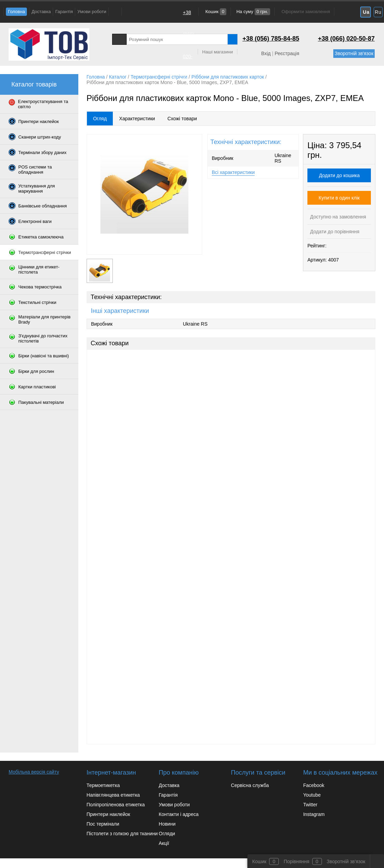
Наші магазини (218, 52)
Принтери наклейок (108, 814)
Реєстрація (287, 53)
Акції (164, 843)
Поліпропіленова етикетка (116, 805)
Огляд (100, 119)
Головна (16, 12)
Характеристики (137, 119)
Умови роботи (92, 12)
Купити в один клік (339, 198)
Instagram (314, 814)
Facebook (314, 785)
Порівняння (297, 861)
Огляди (167, 834)
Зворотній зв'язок (354, 53)
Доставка (41, 12)
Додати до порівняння (334, 232)
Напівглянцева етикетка (113, 795)
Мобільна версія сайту (34, 772)
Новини (167, 824)
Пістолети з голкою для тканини (122, 834)
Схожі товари (182, 119)
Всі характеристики (233, 172)
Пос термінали (103, 824)
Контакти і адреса (179, 814)
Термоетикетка (103, 785)
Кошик (215, 12)
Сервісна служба (250, 785)
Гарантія (64, 12)
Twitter (310, 805)
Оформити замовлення (306, 12)
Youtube (312, 795)
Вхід (266, 53)
